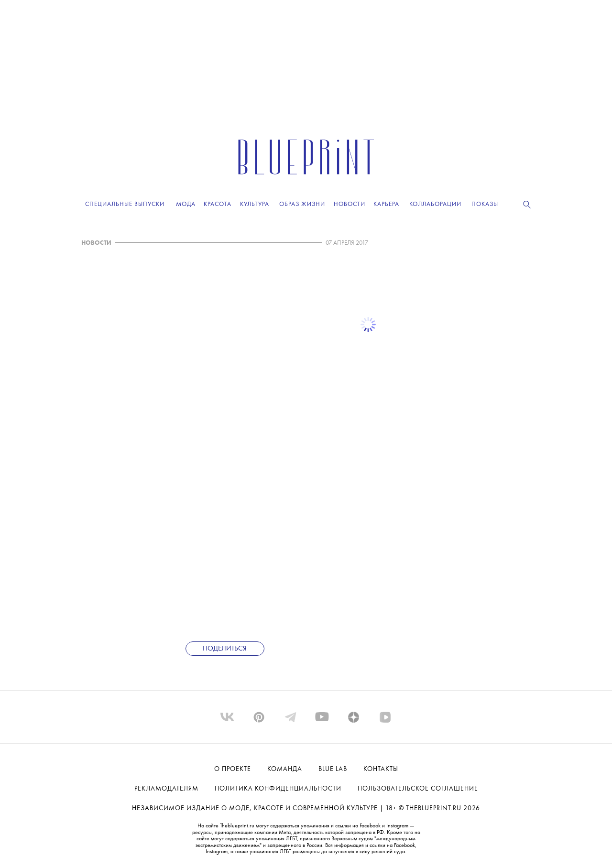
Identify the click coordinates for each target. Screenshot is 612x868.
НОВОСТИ (96, 243)
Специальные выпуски (125, 204)
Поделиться (225, 649)
